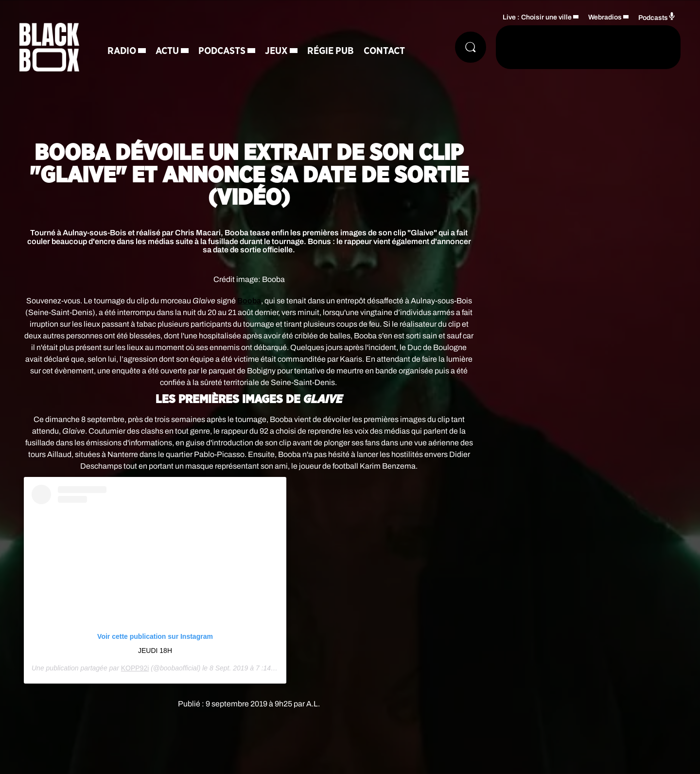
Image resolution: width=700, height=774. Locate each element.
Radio (122, 51)
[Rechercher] (471, 47)
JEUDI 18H (155, 651)
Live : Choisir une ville (537, 17)
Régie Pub (331, 51)
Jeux (276, 51)
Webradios (605, 17)
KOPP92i (135, 668)
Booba (249, 301)
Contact (384, 51)
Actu (167, 51)
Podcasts (222, 51)
